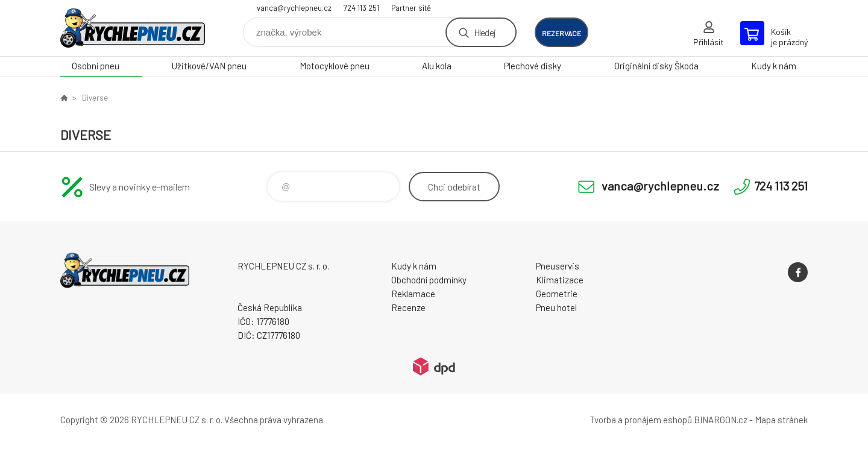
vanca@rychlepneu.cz (294, 8)
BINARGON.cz (721, 420)
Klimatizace (560, 280)
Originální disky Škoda (656, 66)
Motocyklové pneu (335, 66)
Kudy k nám (774, 66)
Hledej (485, 32)
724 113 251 (361, 8)
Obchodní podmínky (429, 280)
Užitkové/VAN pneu (209, 66)
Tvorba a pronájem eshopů (641, 420)
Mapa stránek (781, 420)
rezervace (561, 33)
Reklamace (413, 294)
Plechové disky (533, 66)
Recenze (408, 307)
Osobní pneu (96, 66)
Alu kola (437, 66)
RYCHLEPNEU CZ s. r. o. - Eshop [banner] (133, 28)
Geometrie (557, 294)
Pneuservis (558, 266)
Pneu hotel (556, 307)
